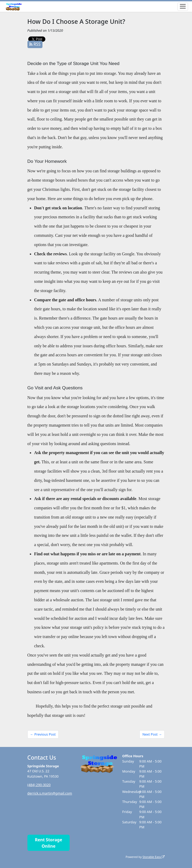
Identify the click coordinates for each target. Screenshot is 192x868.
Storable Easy (153, 857)
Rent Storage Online (48, 843)
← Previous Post (43, 734)
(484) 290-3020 (39, 785)
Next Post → (152, 734)
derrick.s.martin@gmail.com (50, 793)
